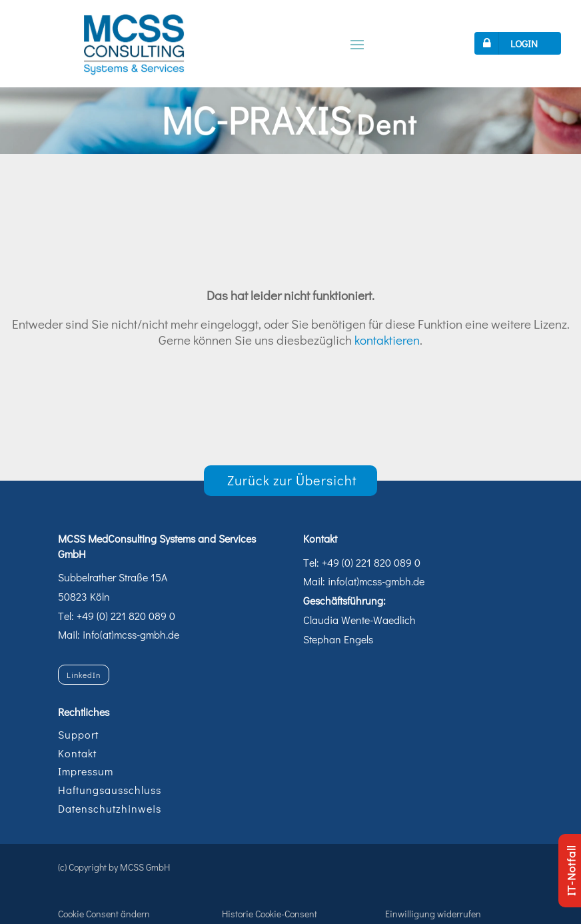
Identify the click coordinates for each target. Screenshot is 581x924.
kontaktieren (387, 340)
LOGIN (508, 43)
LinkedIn (84, 675)
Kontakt (77, 753)
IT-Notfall (571, 871)
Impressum (86, 771)
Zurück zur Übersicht (292, 480)
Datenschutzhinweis (110, 808)
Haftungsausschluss (110, 790)
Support (78, 734)
